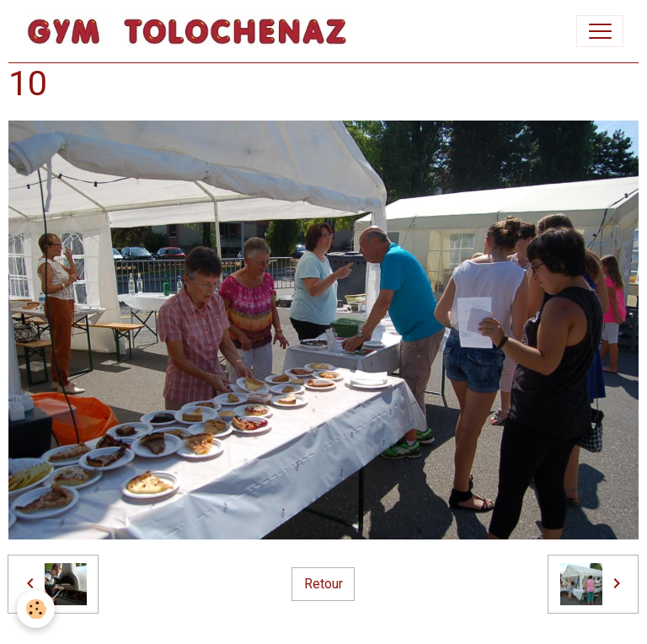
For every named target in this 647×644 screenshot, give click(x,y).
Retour (323, 584)
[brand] (191, 31)
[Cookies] (36, 609)
